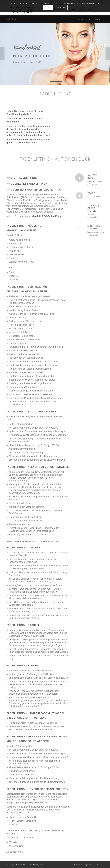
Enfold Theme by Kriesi (35, 865)
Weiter (108, 54)
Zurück (2, 54)
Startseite (90, 19)
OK (48, 7)
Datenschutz (61, 7)
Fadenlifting (12, 19)
